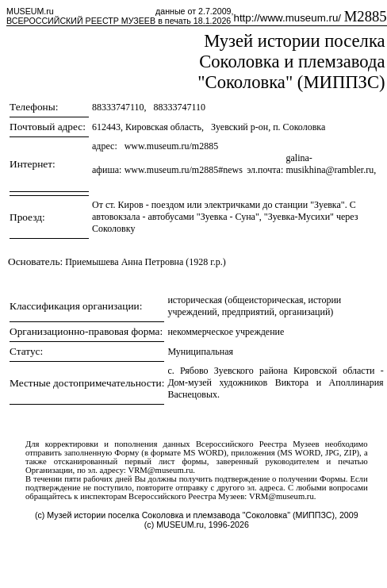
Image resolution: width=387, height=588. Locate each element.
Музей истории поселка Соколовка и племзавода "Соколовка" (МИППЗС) (291, 61)
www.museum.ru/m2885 (172, 146)
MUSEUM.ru (30, 11)
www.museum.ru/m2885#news (184, 170)
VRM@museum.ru (161, 470)
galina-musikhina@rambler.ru (330, 164)
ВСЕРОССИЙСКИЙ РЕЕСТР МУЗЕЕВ (81, 21)
